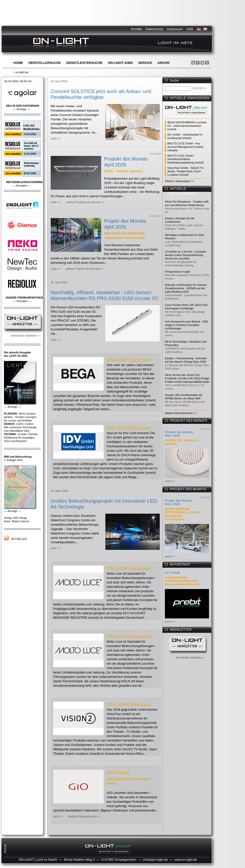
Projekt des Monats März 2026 (178, 502)
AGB (190, 29)
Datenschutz (154, 29)
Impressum (175, 29)
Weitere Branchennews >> (181, 413)
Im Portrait (118, 773)
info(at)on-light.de (155, 860)
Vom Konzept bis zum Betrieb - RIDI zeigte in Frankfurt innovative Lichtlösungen (186, 325)
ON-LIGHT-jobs (120, 63)
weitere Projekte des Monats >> (85, 269)
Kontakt (136, 29)
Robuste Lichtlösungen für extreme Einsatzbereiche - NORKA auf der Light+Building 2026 (186, 288)
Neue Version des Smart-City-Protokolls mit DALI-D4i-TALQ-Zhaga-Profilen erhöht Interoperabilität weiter (187, 378)
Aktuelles (19, 539)
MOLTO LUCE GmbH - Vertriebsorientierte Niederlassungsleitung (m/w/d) (185, 159)
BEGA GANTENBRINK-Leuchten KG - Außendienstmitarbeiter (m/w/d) (187, 126)
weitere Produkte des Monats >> (85, 202)
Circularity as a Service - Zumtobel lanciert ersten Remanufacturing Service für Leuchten (185, 255)
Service (145, 63)
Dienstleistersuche (84, 63)
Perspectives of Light (177, 272)
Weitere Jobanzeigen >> (179, 181)
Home (18, 63)
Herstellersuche (45, 63)
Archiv (164, 63)
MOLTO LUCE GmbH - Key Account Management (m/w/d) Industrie (185, 147)
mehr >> (56, 139)
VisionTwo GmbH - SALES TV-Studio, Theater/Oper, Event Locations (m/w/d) (186, 171)
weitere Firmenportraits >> (84, 816)
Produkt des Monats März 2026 (179, 434)
